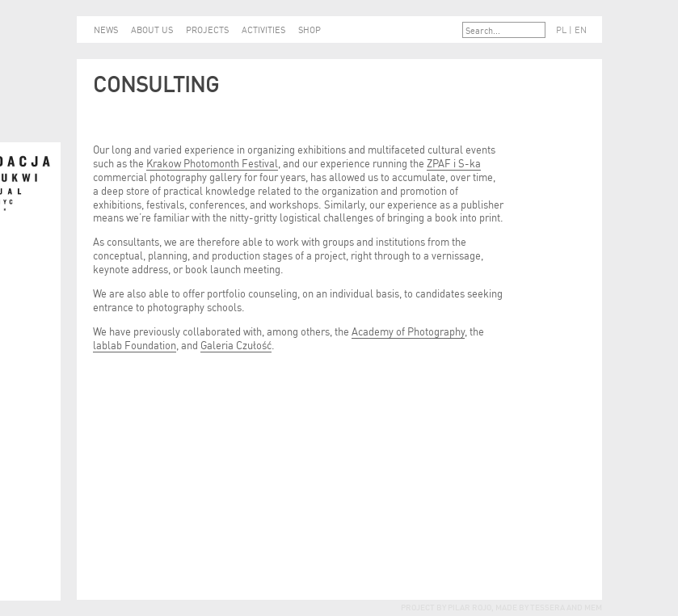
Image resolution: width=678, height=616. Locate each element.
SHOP (310, 29)
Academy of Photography (408, 330)
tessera (547, 606)
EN (581, 29)
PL (561, 29)
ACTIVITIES (263, 29)
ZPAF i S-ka (454, 162)
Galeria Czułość (236, 344)
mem (593, 606)
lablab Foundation (135, 344)
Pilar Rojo (469, 606)
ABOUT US (152, 29)
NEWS (106, 29)
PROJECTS (207, 29)
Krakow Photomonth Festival (212, 162)
